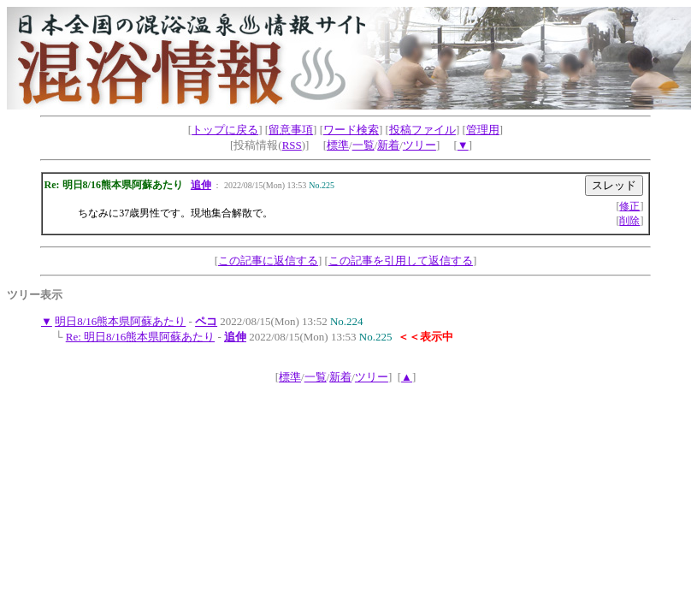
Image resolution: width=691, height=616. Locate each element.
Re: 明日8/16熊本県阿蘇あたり (140, 337)
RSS (292, 145)
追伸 (201, 185)
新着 (388, 145)
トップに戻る (225, 130)
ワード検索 (351, 130)
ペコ (206, 321)
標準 (338, 145)
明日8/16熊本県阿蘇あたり (120, 321)
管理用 (483, 130)
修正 (629, 206)
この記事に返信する (268, 261)
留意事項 (291, 130)
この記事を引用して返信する (401, 261)
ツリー (419, 145)
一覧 (363, 145)
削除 (629, 221)
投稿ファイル (422, 130)
